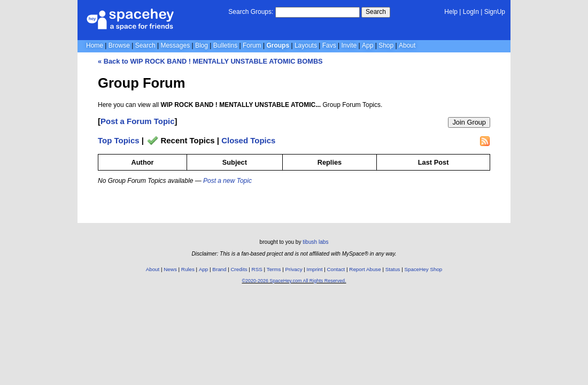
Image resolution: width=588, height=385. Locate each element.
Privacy (293, 269)
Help (451, 12)
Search (376, 12)
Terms (274, 269)
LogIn (471, 12)
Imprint (315, 269)
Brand (219, 269)
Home (95, 45)
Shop (386, 45)
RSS (257, 269)
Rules (188, 269)
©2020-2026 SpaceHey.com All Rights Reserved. (294, 281)
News (170, 269)
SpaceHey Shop (424, 269)
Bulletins (225, 45)
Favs (329, 45)
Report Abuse (365, 269)
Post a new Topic (227, 181)
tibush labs (315, 242)
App (367, 45)
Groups (278, 45)
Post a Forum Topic (138, 121)
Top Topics (119, 140)
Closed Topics (248, 140)
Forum (252, 45)
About (407, 45)
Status (393, 269)
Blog (202, 45)
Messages (175, 45)
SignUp (495, 12)
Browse (119, 45)
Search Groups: (251, 12)
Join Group (469, 122)
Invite (349, 45)
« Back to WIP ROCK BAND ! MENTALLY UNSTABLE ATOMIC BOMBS (210, 61)
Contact (336, 269)
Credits (239, 269)
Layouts (306, 45)
